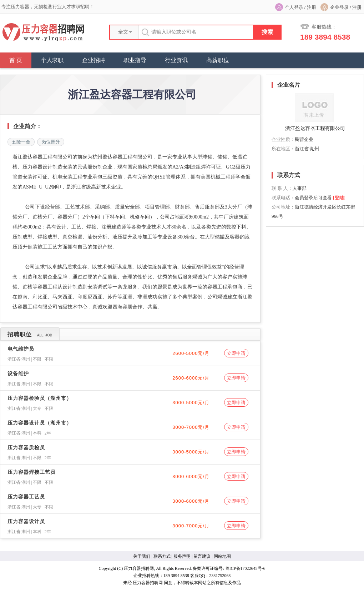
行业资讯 (176, 60)
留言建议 (202, 556)
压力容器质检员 (26, 448)
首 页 (16, 60)
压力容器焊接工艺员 (32, 472)
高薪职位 (218, 60)
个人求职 (52, 60)
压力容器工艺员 (26, 497)
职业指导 (135, 60)
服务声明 (182, 556)
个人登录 (294, 7)
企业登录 (339, 7)
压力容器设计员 (26, 521)
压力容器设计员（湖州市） (40, 423)
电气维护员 (21, 349)
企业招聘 (93, 60)
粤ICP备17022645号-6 (245, 568)
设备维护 (18, 374)
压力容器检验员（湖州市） (40, 398)
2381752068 (220, 576)
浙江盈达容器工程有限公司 (315, 128)
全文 (123, 32)
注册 (312, 7)
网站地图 (222, 556)
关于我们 (142, 556)
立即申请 (236, 353)
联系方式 (162, 556)
